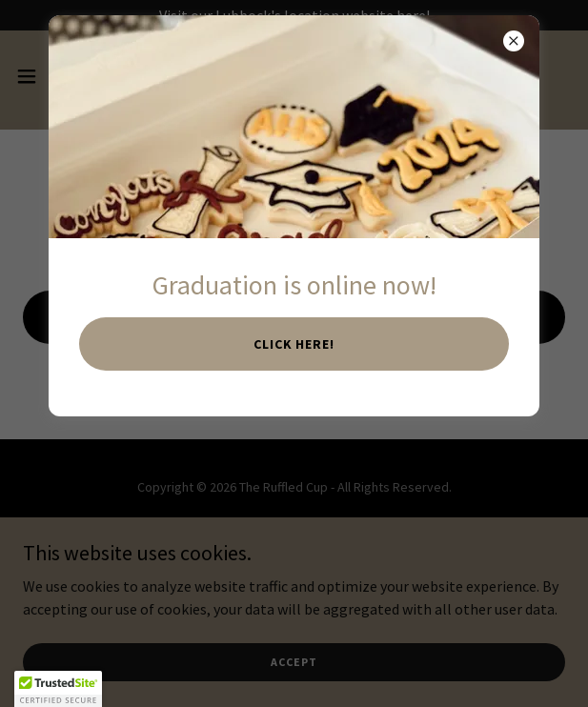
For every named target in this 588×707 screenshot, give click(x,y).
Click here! (294, 344)
